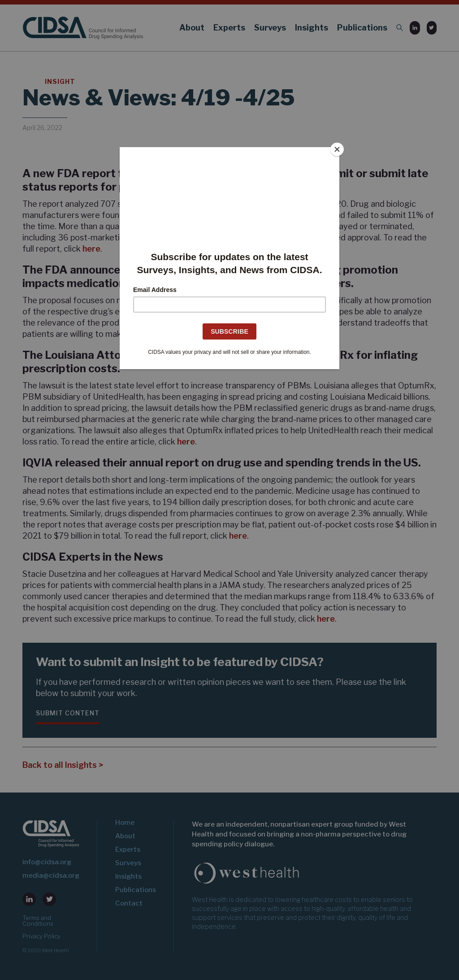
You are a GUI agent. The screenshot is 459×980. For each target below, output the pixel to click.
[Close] (337, 149)
